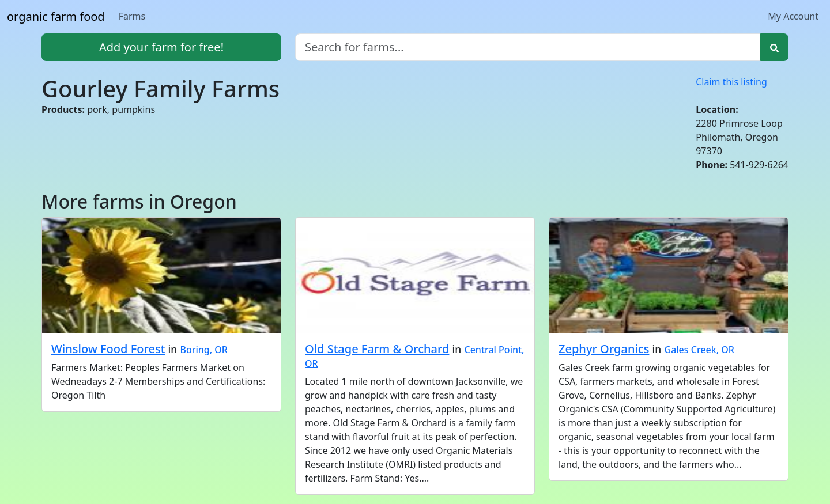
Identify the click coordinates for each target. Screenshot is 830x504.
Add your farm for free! (161, 47)
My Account (793, 16)
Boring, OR (203, 350)
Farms (132, 16)
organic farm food (56, 16)
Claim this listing (731, 82)
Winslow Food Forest (108, 349)
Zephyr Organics (604, 349)
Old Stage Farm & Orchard (377, 349)
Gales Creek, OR (699, 350)
